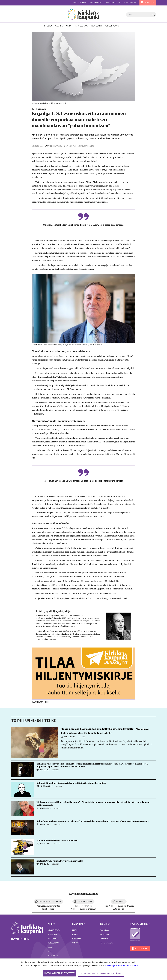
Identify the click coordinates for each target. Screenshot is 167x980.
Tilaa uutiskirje (130, 3)
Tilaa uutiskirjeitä (106, 943)
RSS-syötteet (53, 956)
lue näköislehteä (139, 924)
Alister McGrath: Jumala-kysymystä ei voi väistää (60, 861)
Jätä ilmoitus (96, 3)
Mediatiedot (105, 934)
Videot (50, 951)
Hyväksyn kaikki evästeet (59, 973)
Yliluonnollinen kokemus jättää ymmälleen (57, 841)
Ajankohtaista (54, 930)
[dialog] (83, 969)
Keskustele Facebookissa (50, 901)
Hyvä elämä (52, 934)
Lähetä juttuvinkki (112, 3)
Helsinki (76, 930)
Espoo (75, 934)
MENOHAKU (149, 3)
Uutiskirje (120, 901)
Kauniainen (77, 939)
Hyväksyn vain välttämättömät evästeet (101, 973)
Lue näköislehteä (79, 3)
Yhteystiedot (105, 930)
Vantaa (75, 943)
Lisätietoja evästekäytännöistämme (122, 965)
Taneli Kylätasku (55, 146)
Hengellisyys (53, 943)
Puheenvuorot (54, 939)
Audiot (51, 947)
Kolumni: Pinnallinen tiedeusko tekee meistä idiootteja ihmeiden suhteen (71, 783)
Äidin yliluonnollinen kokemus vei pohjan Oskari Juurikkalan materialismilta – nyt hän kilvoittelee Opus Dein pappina (93, 821)
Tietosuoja (104, 939)
